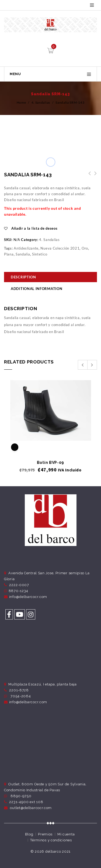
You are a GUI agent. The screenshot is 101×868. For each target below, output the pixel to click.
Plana (9, 254)
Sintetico (40, 254)
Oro (85, 248)
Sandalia (23, 254)
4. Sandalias (41, 102)
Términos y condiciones (51, 840)
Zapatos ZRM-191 (94, 176)
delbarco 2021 (58, 851)
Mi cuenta (66, 834)
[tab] (50, 278)
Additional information (36, 289)
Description (23, 277)
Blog (29, 834)
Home (21, 102)
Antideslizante (26, 248)
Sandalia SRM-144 (88, 176)
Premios (45, 834)
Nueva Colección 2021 (60, 248)
